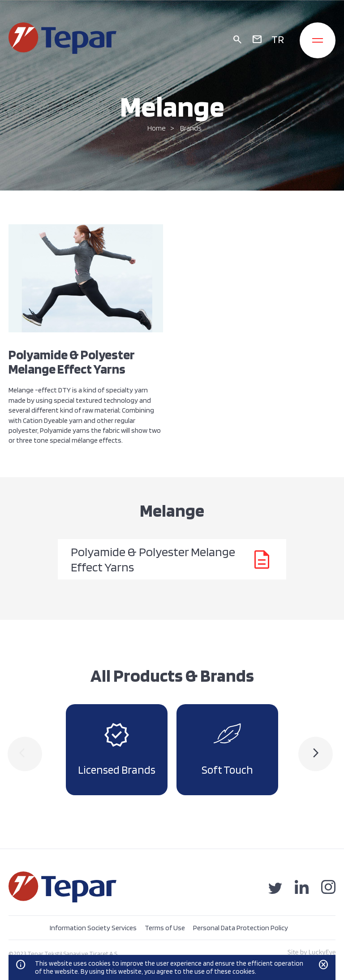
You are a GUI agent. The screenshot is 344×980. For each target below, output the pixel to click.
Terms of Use (165, 928)
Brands (191, 128)
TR (278, 39)
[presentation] (25, 754)
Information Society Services (93, 928)
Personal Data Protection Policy (241, 928)
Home (157, 128)
